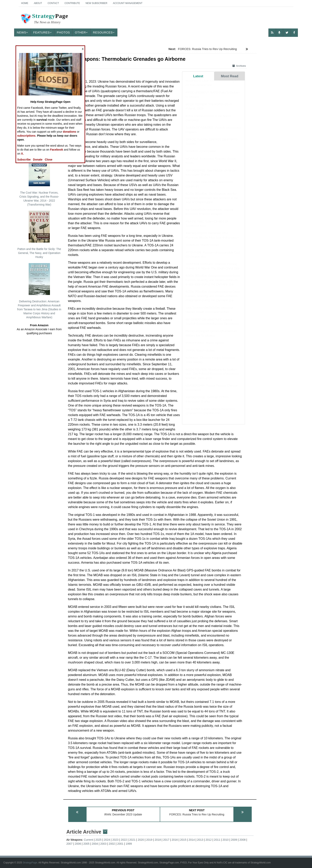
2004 (95, 844)
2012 (209, 840)
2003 (103, 844)
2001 (120, 844)
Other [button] (81, 32)
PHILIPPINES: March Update (205, 347)
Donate (38, 160)
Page (44, 19)
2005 (86, 844)
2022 (124, 840)
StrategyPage (30, 863)
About (38, 3)
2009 (234, 840)
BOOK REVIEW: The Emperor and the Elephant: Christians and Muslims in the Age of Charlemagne (212, 202)
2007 (69, 844)
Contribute (72, 3)
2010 (226, 840)
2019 (149, 840)
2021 (132, 840)
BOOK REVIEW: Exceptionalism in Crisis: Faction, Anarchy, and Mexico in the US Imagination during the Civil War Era (213, 284)
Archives (239, 66)
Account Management (128, 3)
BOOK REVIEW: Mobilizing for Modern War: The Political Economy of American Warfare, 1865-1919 (212, 378)
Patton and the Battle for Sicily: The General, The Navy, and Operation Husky (39, 235)
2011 (217, 840)
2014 (192, 840)
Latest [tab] (198, 76)
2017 (166, 840)
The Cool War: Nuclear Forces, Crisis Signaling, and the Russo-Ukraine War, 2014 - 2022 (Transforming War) (39, 180)
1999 (129, 844)
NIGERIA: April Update (201, 155)
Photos (63, 32)
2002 (112, 844)
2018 (158, 840)
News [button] (22, 32)
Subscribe (24, 160)
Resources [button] (104, 32)
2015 (183, 840)
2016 (175, 840)
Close (49, 160)
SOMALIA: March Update (202, 249)
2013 (200, 840)
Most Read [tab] (230, 76)
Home (25, 3)
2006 (78, 844)
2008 (242, 840)
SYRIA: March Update (200, 354)
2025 (98, 840)
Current (88, 840)
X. (22, 154)
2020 (141, 840)
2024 (107, 840)
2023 (115, 840)
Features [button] (42, 32)
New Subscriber (96, 3)
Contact (53, 3)
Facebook (56, 150)
